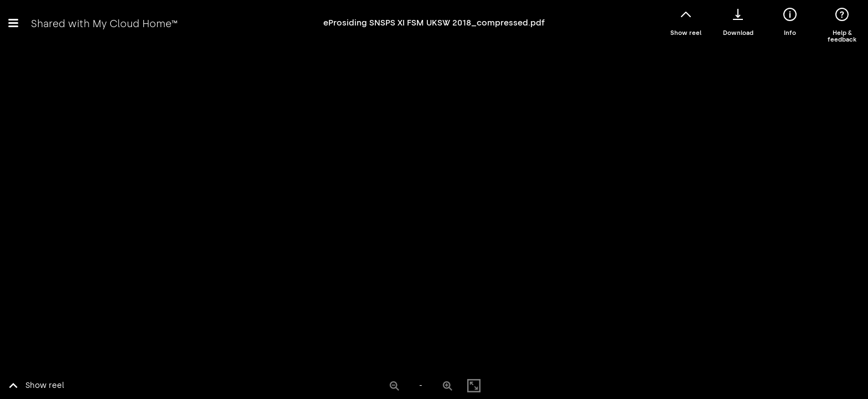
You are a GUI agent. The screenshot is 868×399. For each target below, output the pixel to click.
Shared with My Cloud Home (104, 24)
